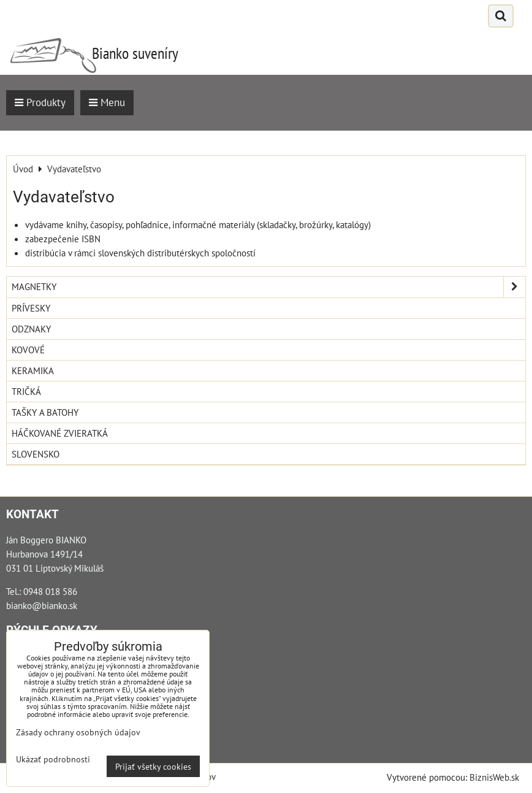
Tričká (26, 391)
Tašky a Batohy (45, 412)
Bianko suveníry (135, 53)
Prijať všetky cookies (153, 766)
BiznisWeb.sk (494, 777)
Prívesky (31, 308)
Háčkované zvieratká (60, 433)
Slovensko (36, 454)
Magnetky (268, 287)
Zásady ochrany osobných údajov (78, 732)
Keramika (33, 370)
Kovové (28, 350)
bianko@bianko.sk (42, 605)
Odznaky (31, 329)
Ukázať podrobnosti (53, 759)
